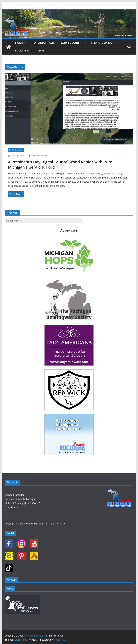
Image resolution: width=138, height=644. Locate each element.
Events (19, 43)
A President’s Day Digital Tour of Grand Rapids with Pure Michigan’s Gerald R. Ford (60, 164)
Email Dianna (12, 507)
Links (41, 51)
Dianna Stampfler (39, 156)
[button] (25, 43)
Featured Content (71, 43)
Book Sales (22, 51)
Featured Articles (44, 43)
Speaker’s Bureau (102, 43)
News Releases (16, 150)
